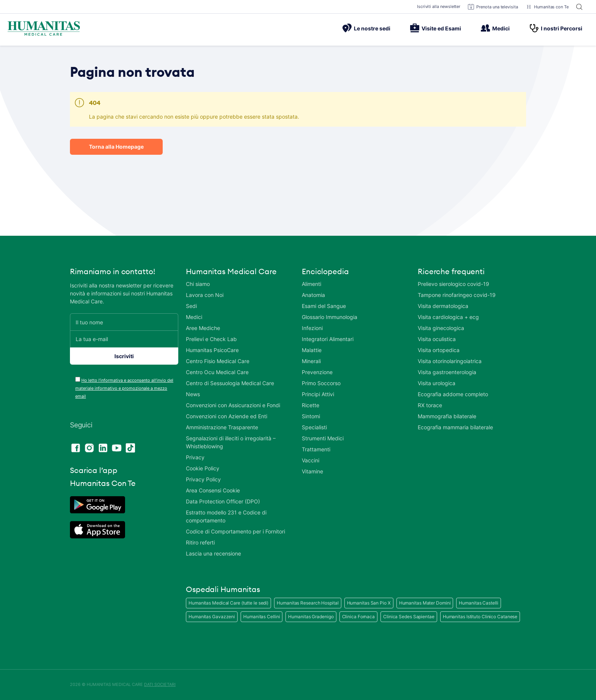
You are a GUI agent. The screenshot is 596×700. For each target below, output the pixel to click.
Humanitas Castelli (478, 603)
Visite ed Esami (436, 28)
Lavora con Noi (205, 295)
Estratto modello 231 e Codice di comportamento (226, 516)
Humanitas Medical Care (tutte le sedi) (228, 603)
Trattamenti (316, 449)
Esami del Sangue (324, 306)
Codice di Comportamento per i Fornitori (235, 531)
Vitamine (312, 471)
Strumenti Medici (323, 438)
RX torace (430, 405)
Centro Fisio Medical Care (218, 361)
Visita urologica (437, 383)
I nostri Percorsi (556, 28)
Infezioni (312, 328)
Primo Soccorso (321, 383)
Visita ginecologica (441, 328)
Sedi (191, 306)
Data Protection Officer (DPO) (223, 501)
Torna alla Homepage (116, 147)
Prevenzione (317, 372)
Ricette (311, 405)
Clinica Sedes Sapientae (409, 617)
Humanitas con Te (547, 7)
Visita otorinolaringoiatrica (450, 361)
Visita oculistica (437, 339)
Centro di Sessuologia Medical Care (230, 383)
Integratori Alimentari (328, 339)
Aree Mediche (203, 328)
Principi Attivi (318, 394)
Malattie (312, 350)
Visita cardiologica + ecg (448, 317)
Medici (495, 28)
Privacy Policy (203, 479)
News (193, 394)
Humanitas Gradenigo (311, 617)
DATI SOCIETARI (160, 684)
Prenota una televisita (493, 7)
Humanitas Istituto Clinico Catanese (480, 617)
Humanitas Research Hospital (308, 603)
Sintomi (311, 416)
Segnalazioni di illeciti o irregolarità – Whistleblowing (231, 442)
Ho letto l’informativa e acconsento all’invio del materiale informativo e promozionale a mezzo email (124, 388)
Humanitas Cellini (262, 617)
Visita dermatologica (443, 306)
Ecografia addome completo (453, 394)
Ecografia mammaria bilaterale (455, 427)
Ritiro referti (200, 542)
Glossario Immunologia (330, 317)
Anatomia (313, 295)
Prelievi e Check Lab (211, 339)
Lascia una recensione (213, 553)
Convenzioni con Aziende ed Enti (227, 416)
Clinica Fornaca (359, 617)
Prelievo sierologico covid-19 (453, 284)
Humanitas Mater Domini (425, 603)
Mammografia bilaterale (447, 416)
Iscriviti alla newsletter (439, 6)
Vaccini (311, 460)
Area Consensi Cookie (213, 490)
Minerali (311, 361)
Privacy (195, 457)
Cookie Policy (203, 468)
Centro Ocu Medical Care (217, 372)
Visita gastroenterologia (447, 372)
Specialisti (314, 427)
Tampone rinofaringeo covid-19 (457, 295)
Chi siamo (198, 284)
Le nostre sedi (366, 28)
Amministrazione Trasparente (222, 427)
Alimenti (311, 284)
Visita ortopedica (439, 350)
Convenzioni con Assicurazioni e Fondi (233, 405)
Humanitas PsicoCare (212, 350)
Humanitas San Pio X (369, 603)
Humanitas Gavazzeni (212, 617)
